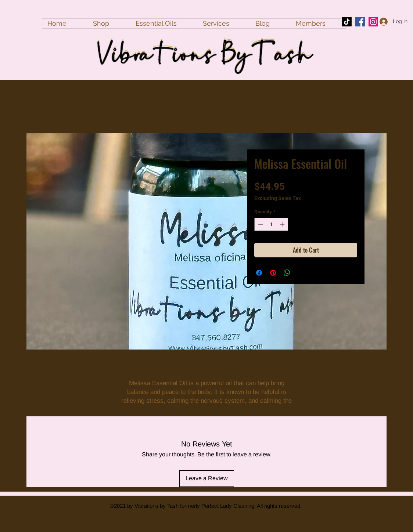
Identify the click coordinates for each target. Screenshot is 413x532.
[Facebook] (360, 22)
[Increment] (283, 224)
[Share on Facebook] (259, 273)
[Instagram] (373, 22)
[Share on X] (301, 273)
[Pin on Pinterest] (273, 273)
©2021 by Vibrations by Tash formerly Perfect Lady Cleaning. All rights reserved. (206, 506)
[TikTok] (347, 22)
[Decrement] (260, 224)
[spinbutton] (271, 224)
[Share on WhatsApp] (287, 273)
